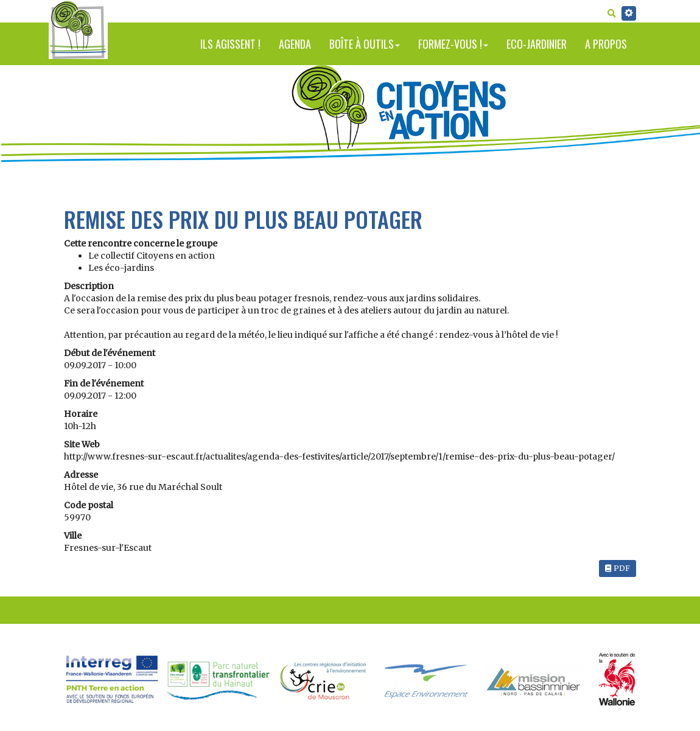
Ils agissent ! (230, 44)
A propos (606, 44)
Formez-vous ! (453, 44)
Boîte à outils (365, 44)
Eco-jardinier (537, 44)
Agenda (295, 44)
